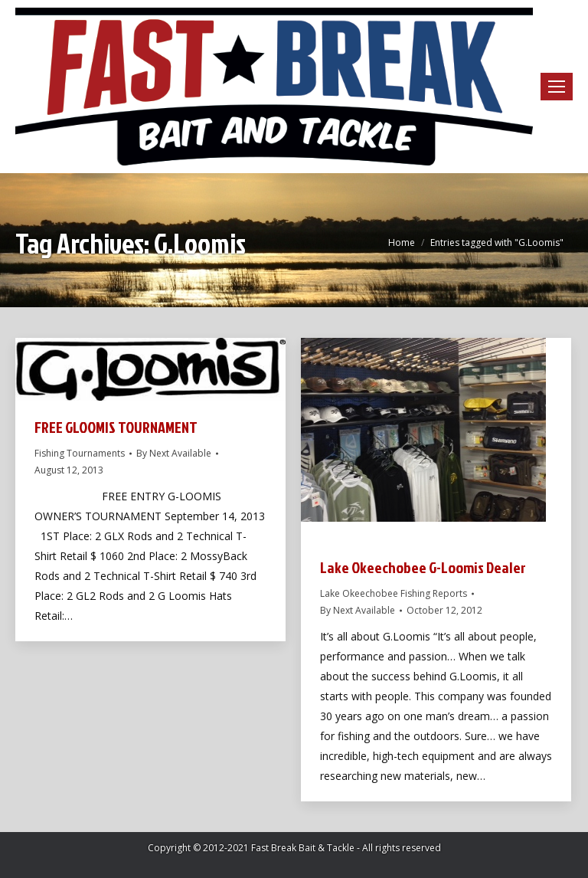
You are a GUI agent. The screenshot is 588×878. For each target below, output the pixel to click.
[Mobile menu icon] (557, 87)
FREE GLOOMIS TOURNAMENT (116, 427)
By (174, 453)
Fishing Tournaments (80, 453)
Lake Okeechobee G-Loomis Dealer (423, 567)
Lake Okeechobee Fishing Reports (394, 593)
